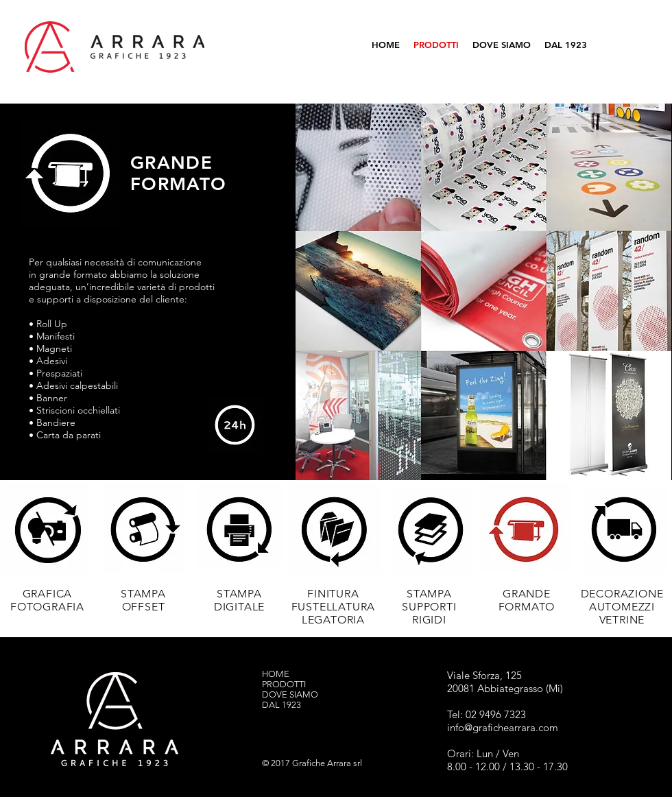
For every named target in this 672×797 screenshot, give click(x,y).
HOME (276, 674)
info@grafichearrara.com (503, 727)
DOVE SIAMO (290, 694)
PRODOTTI (284, 684)
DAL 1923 (281, 705)
